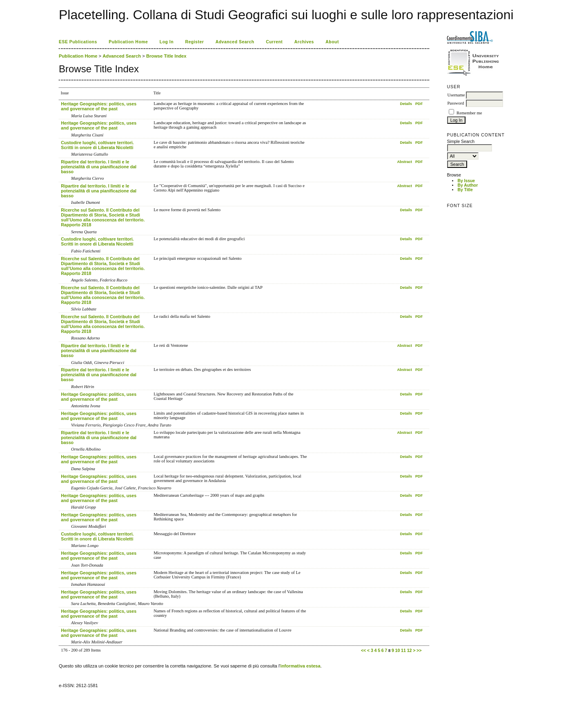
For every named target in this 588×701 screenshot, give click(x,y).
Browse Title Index (166, 56)
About (332, 42)
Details (406, 104)
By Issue (466, 181)
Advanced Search (235, 42)
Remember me (469, 113)
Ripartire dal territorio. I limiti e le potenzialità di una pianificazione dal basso (99, 167)
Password (455, 103)
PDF (419, 104)
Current (274, 42)
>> (419, 650)
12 (410, 650)
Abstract (404, 162)
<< (363, 650)
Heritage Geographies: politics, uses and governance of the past (99, 106)
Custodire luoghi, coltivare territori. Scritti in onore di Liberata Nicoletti (97, 145)
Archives (304, 42)
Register (195, 42)
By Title (465, 190)
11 (403, 650)
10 (398, 650)
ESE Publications (78, 42)
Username (456, 95)
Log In (167, 42)
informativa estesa (301, 666)
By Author (468, 185)
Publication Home (128, 42)
